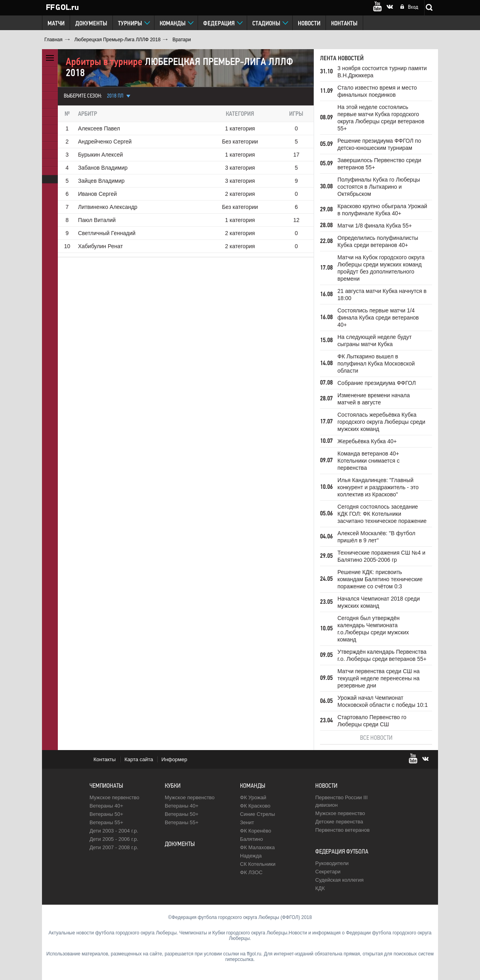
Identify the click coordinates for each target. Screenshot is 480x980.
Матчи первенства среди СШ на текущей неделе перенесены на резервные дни (379, 678)
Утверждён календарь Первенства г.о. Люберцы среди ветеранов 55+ (382, 655)
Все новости (376, 738)
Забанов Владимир (103, 168)
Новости (309, 24)
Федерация (219, 24)
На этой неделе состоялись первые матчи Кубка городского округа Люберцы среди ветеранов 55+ (381, 118)
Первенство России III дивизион (341, 801)
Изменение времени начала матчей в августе (374, 399)
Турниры (130, 24)
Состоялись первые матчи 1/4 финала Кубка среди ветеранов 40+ (378, 318)
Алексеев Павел (99, 128)
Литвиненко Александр (108, 207)
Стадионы (266, 24)
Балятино (251, 839)
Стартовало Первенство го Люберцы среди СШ (372, 721)
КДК (320, 888)
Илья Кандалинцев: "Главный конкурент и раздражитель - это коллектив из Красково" (378, 487)
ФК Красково (255, 806)
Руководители (332, 863)
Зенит (247, 822)
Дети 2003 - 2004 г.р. (114, 831)
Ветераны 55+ (106, 822)
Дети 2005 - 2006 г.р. (114, 839)
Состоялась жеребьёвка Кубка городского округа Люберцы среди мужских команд (381, 422)
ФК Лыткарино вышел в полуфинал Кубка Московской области (376, 364)
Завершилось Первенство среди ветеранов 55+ (379, 164)
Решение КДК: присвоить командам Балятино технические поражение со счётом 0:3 (380, 579)
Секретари (328, 872)
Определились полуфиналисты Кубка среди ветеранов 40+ (378, 241)
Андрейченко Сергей (105, 142)
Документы (91, 24)
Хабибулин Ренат (100, 246)
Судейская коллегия (339, 880)
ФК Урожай (253, 797)
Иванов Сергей (97, 194)
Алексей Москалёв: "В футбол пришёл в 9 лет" (376, 537)
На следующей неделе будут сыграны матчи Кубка (374, 341)
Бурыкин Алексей (100, 155)
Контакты (344, 24)
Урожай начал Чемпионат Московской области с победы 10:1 (383, 701)
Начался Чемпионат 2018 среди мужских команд (379, 602)
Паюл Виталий (97, 220)
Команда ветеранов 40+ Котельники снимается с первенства (369, 461)
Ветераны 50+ (106, 814)
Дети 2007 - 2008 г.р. (114, 847)
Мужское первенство (114, 797)
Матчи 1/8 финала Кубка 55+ (375, 226)
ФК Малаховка (257, 847)
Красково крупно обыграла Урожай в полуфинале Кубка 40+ (382, 210)
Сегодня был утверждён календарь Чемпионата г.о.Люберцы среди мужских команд (373, 629)
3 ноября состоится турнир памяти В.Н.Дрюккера (382, 72)
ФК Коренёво (256, 831)
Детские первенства (339, 822)
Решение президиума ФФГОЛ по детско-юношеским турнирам (379, 144)
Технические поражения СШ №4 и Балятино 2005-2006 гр (381, 556)
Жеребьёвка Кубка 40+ (367, 441)
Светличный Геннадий (107, 233)
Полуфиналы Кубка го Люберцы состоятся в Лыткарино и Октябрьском (379, 187)
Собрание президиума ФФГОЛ (377, 383)
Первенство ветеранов (342, 830)
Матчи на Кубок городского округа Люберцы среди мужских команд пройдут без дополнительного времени (381, 268)
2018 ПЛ (115, 96)
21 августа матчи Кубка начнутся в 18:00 (382, 295)
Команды (173, 24)
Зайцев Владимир (101, 181)
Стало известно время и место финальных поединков (377, 91)
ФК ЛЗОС (251, 872)
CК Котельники (258, 864)
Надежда (251, 856)
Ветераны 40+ (106, 806)
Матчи (56, 24)
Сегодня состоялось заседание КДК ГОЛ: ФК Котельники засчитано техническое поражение (382, 514)
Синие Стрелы (257, 814)
